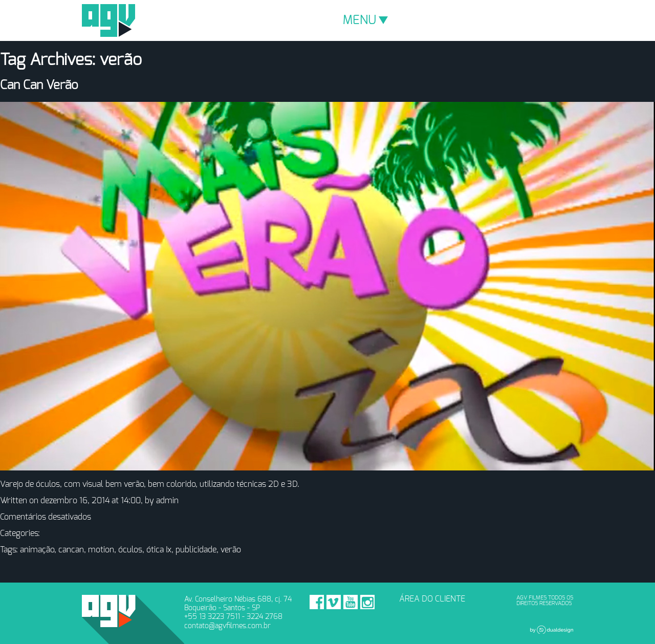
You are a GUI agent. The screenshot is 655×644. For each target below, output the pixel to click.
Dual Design (552, 630)
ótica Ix (159, 550)
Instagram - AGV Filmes (367, 602)
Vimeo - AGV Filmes (334, 602)
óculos (130, 550)
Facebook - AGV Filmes (317, 602)
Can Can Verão (39, 85)
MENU (365, 20)
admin (167, 501)
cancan (71, 550)
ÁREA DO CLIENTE (432, 599)
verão (231, 550)
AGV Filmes (108, 20)
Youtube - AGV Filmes (351, 602)
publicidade (196, 550)
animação (37, 550)
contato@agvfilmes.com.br (227, 626)
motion (101, 550)
